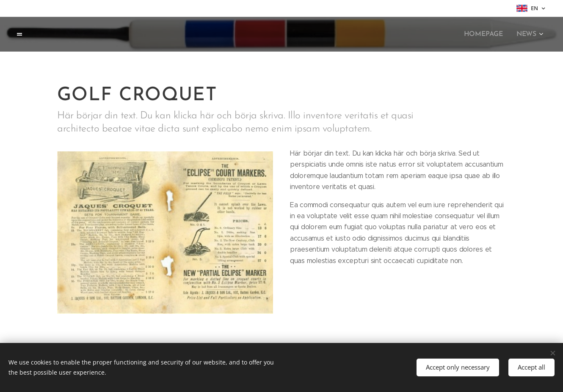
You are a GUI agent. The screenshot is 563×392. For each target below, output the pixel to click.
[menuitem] (487, 34)
